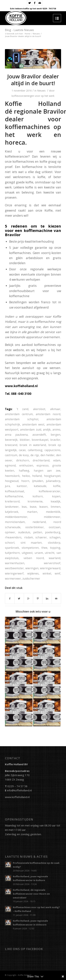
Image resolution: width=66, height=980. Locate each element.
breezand (11, 445)
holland (37, 476)
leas (24, 507)
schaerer (41, 537)
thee (44, 548)
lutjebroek (12, 512)
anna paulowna (16, 435)
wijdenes (33, 573)
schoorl (10, 543)
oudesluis (24, 532)
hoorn (25, 481)
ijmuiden (38, 481)
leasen (43, 507)
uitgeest (27, 553)
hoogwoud (12, 481)
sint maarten (31, 543)
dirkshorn (23, 460)
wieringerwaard (50, 568)
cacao (22, 450)
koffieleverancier (50, 491)
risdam (29, 537)
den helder (48, 455)
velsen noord (34, 558)
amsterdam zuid (31, 430)
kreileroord (12, 501)
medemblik (53, 512)
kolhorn (38, 496)
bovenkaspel (40, 440)
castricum (11, 455)
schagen (55, 537)
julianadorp (53, 481)
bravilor (55, 440)
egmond (10, 465)
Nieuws (36, 34)
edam (57, 460)
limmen (56, 507)
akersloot (39, 409)
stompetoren (30, 548)
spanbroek (12, 548)
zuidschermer (31, 579)
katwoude (40, 486)
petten (38, 532)
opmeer (10, 532)
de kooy (24, 455)
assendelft (39, 435)
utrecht (50, 553)
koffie (57, 486)
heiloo (26, 476)
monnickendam (15, 522)
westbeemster (14, 568)
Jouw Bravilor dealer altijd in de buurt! (33, 80)
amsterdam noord (48, 414)
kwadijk (56, 501)
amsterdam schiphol (21, 419)
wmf (58, 573)
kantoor (22, 486)
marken (32, 512)
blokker (25, 440)
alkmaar (55, 409)
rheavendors (13, 537)
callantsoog (35, 450)
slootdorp (54, 543)
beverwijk (11, 440)
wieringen (32, 568)
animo (56, 430)
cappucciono (52, 450)
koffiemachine (14, 496)
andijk (47, 430)
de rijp (35, 455)
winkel (47, 573)
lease (33, 507)
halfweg (24, 471)
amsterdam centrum (19, 414)
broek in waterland (33, 445)
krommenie (35, 501)
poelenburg (53, 532)
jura (7, 486)
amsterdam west (33, 424)
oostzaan (55, 527)
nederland (39, 522)
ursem (39, 553)
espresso (43, 465)
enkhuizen (26, 465)
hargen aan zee (47, 471)
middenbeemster (16, 517)
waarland (55, 558)
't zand (22, 409)
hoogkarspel (52, 476)
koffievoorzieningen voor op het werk (33, 96)
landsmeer (12, 507)
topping (55, 548)
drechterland (41, 460)
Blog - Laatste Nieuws (19, 30)
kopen (56, 496)
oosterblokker (35, 527)
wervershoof (52, 563)
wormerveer (13, 579)
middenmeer (52, 517)
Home (28, 34)
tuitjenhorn (12, 553)
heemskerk (12, 476)
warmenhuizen (15, 563)
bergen (56, 435)
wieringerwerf (14, 573)
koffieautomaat (15, 491)
